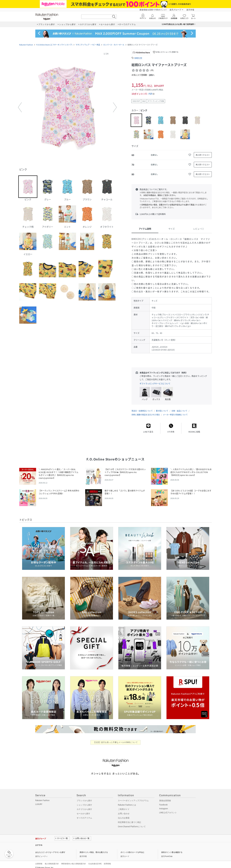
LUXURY (39, 801)
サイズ (172, 229)
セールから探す (83, 810)
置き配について (162, 408)
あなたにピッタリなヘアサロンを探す (50, 849)
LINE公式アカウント (168, 809)
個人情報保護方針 (52, 861)
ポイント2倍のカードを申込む (132, 849)
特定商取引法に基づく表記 (129, 819)
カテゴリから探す (84, 806)
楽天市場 (190, 10)
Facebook (163, 802)
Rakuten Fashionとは (127, 802)
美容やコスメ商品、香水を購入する (94, 849)
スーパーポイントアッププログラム (133, 797)
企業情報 (39, 861)
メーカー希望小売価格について (175, 411)
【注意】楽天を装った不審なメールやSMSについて (116, 739)
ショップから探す (84, 802)
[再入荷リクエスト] (203, 155)
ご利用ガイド (124, 806)
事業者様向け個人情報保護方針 (74, 861)
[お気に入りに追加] (190, 155)
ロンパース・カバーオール (114, 45)
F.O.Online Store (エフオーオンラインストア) (54, 45)
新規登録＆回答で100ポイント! (153, 10)
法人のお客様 (124, 815)
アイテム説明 (145, 229)
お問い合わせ (124, 810)
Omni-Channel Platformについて (132, 823)
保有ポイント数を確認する (172, 849)
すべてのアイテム (84, 815)
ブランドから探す (84, 797)
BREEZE (138, 58)
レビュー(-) (198, 229)
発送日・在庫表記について (142, 408)
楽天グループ (175, 10)
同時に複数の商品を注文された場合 (146, 411)
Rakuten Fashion (26, 45)
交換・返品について (179, 408)
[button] (67, 107)
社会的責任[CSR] (95, 861)
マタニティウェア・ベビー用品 (88, 45)
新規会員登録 (165, 797)
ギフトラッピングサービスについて (155, 384)
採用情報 (107, 861)
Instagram (164, 805)
